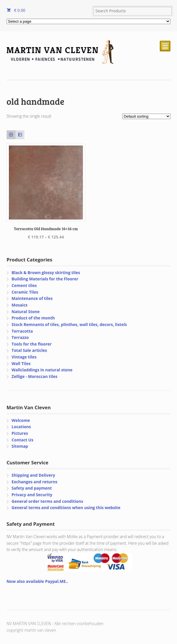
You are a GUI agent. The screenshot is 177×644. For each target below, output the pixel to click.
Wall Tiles (21, 363)
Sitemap (20, 446)
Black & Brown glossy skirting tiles (46, 272)
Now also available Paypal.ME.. (37, 581)
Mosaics (20, 305)
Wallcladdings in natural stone (42, 370)
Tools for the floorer (32, 344)
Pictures (20, 433)
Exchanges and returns (34, 482)
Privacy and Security (32, 495)
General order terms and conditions (47, 501)
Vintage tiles (24, 357)
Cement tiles (24, 285)
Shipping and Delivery (33, 475)
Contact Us (22, 440)
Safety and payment (32, 488)
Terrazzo (20, 337)
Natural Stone (26, 312)
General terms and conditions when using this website (66, 508)
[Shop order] (146, 116)
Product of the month (33, 318)
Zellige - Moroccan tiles (34, 376)
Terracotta (22, 331)
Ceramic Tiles (25, 292)
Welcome (21, 420)
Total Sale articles (29, 350)
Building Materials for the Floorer (45, 279)
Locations (21, 427)
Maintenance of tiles (32, 298)
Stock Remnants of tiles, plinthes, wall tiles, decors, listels (69, 324)
